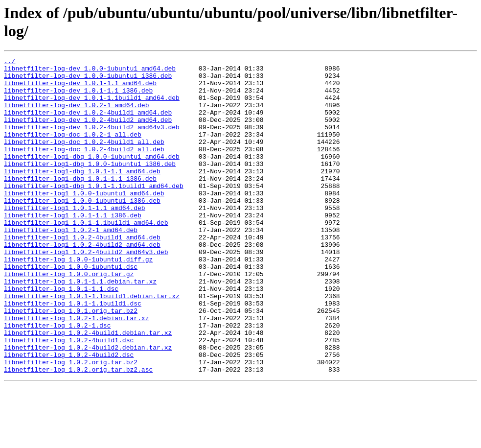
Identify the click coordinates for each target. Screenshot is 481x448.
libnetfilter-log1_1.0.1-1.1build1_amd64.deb (86, 256)
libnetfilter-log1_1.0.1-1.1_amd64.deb (75, 238)
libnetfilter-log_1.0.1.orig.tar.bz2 (71, 362)
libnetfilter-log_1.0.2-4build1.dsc (69, 397)
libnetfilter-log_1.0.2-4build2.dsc (69, 415)
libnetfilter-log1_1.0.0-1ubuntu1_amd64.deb (84, 221)
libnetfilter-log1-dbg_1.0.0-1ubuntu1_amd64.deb (92, 177)
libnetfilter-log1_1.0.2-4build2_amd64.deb (82, 283)
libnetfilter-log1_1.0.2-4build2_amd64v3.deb (86, 291)
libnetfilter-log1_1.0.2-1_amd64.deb (71, 265)
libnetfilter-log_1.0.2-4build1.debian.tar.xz (88, 388)
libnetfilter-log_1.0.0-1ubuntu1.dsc (71, 309)
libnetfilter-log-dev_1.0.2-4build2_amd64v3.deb (92, 141)
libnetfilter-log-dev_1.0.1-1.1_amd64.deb (80, 89)
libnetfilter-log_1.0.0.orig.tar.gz (69, 318)
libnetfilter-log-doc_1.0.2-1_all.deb (73, 150)
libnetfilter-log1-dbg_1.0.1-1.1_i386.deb (80, 203)
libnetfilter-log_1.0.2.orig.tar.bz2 (71, 424)
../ (10, 62)
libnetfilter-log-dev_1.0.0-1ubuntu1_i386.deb (88, 80)
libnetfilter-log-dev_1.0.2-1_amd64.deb (76, 115)
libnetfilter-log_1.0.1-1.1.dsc (61, 335)
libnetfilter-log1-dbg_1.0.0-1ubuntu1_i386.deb (90, 186)
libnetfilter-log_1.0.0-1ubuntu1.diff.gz (78, 300)
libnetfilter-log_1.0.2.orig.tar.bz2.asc (78, 432)
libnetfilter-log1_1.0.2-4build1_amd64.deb (82, 274)
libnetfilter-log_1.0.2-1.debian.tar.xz (76, 371)
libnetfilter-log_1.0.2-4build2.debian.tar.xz (88, 406)
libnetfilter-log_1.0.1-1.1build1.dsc (73, 353)
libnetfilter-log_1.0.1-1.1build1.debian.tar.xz (92, 344)
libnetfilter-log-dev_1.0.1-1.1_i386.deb (78, 97)
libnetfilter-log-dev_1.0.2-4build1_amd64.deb (88, 124)
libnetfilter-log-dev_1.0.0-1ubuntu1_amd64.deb (90, 71)
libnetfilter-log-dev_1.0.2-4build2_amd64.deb (88, 133)
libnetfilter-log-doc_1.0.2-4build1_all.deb (84, 159)
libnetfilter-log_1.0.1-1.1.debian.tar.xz (80, 327)
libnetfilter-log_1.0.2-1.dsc (57, 379)
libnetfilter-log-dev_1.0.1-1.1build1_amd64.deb (92, 106)
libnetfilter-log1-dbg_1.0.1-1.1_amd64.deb (82, 194)
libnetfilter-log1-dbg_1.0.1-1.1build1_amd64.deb (94, 212)
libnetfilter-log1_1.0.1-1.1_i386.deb (73, 247)
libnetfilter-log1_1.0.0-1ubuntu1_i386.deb (82, 230)
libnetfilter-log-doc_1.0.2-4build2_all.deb (84, 168)
